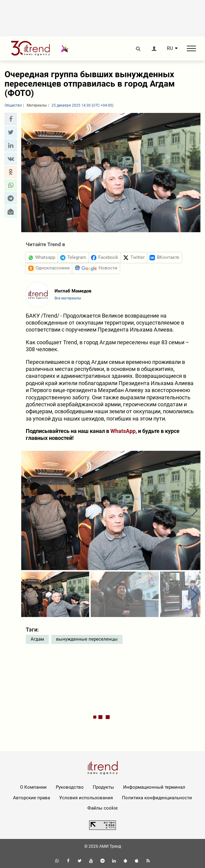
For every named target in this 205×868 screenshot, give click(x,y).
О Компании (33, 787)
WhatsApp (123, 431)
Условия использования (86, 798)
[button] (11, 119)
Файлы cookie (102, 808)
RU (170, 48)
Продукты (103, 787)
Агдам (37, 639)
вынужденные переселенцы (87, 639)
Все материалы (68, 298)
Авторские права (32, 798)
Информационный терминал (154, 787)
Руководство (70, 787)
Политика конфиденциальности (157, 798)
